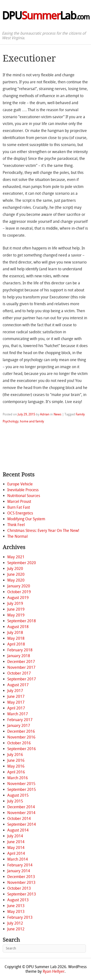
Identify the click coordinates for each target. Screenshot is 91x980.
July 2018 (15, 633)
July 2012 (15, 923)
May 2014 (16, 848)
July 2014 (15, 836)
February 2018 (20, 650)
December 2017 (21, 662)
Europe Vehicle (20, 484)
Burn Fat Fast (19, 507)
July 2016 (15, 755)
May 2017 (16, 702)
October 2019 (19, 592)
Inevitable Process (23, 490)
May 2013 (16, 912)
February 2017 (20, 720)
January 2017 (19, 726)
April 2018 (16, 644)
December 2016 (21, 731)
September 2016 (22, 749)
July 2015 (15, 801)
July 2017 (15, 691)
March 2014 (18, 859)
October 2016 (19, 743)
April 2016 (16, 772)
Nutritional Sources (24, 496)
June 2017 (16, 696)
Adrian (45, 414)
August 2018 (18, 627)
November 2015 (21, 784)
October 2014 (19, 819)
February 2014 (20, 865)
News (58, 414)
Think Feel (16, 525)
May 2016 (16, 766)
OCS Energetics (20, 513)
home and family (32, 421)
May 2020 (16, 580)
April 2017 (16, 708)
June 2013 (16, 906)
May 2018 (16, 638)
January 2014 (19, 871)
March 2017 (18, 714)
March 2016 (18, 778)
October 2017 (19, 673)
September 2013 (22, 894)
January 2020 (19, 586)
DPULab (46, 16)
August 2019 (18, 598)
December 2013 (21, 877)
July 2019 (15, 603)
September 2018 (22, 621)
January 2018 (19, 656)
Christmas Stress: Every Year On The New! (43, 531)
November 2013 (21, 883)
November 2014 (21, 813)
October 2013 (19, 888)
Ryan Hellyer (54, 971)
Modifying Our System (26, 519)
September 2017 (22, 679)
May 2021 (16, 557)
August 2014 (18, 830)
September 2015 (22, 789)
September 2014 (22, 824)
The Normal (17, 536)
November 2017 (21, 667)
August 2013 (18, 900)
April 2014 (16, 853)
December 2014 (21, 807)
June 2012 (16, 929)
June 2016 (16, 760)
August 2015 (18, 795)
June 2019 (16, 609)
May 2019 (16, 615)
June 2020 (16, 574)
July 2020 (15, 569)
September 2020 (22, 563)
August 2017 (18, 685)
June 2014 (16, 842)
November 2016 (21, 737)
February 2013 (20, 917)
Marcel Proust (19, 502)
